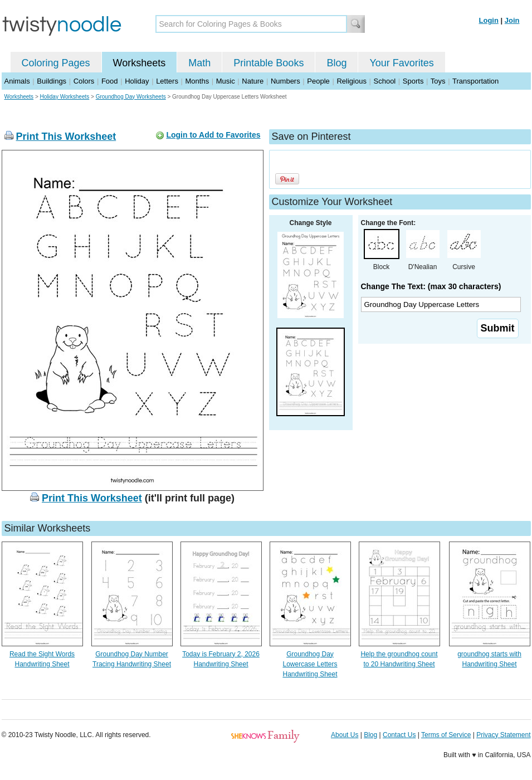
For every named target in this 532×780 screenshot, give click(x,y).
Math (199, 63)
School (385, 81)
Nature (253, 81)
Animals (17, 81)
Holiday (137, 81)
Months (197, 81)
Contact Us (399, 735)
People (318, 81)
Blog (336, 63)
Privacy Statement (503, 735)
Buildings (52, 81)
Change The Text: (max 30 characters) (431, 286)
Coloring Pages (56, 63)
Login (489, 20)
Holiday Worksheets (65, 97)
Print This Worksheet (66, 136)
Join (512, 20)
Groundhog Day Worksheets (131, 97)
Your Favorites (401, 63)
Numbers (285, 81)
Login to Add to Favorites (213, 135)
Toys (438, 81)
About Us (345, 735)
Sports (413, 81)
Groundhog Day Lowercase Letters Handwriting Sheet (310, 664)
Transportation (475, 81)
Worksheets (140, 63)
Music (226, 81)
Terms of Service (446, 735)
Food (110, 81)
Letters (167, 81)
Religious (351, 81)
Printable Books (269, 63)
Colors (84, 81)
